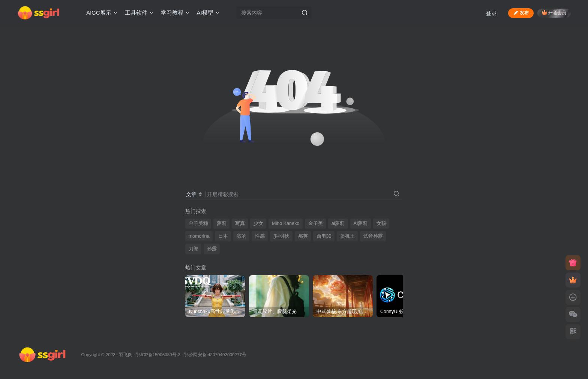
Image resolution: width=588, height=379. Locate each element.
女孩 (381, 223)
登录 (491, 13)
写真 (240, 223)
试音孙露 (373, 236)
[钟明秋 (281, 236)
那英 (303, 236)
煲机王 (347, 236)
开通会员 (554, 13)
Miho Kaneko (286, 223)
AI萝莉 (361, 223)
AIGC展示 (102, 13)
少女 (258, 223)
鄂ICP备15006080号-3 (158, 354)
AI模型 (208, 13)
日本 (223, 236)
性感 (260, 236)
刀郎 (193, 249)
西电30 (324, 236)
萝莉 (222, 223)
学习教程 (175, 13)
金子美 (316, 223)
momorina (199, 236)
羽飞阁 (126, 354)
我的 (241, 236)
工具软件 (139, 13)
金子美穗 (198, 223)
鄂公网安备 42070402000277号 (215, 354)
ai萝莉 (338, 223)
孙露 (212, 249)
